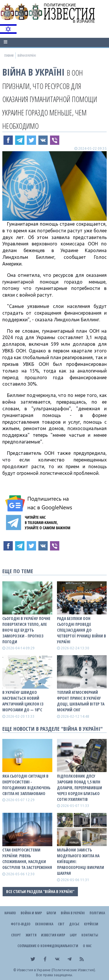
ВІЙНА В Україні (33, 72)
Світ (61, 924)
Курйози (91, 924)
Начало (10, 913)
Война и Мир (31, 913)
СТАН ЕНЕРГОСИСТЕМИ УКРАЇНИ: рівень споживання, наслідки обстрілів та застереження (27, 859)
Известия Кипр (53, 935)
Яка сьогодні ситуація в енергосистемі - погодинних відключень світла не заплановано (26, 785)
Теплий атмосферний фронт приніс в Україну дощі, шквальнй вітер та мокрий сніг (81, 701)
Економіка (44, 924)
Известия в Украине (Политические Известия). (57, 970)
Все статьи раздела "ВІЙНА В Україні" (40, 891)
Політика (97, 913)
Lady (73, 935)
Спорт (16, 935)
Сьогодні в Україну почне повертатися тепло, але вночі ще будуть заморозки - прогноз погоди (26, 630)
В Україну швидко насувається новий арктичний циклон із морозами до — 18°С (23, 701)
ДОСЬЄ (74, 924)
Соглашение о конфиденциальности (48, 946)
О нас (87, 946)
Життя (31, 935)
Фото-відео (21, 924)
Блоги (51, 913)
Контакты (90, 935)
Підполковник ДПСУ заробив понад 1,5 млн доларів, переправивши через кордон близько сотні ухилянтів (79, 788)
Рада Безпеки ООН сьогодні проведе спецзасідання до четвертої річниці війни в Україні (82, 630)
